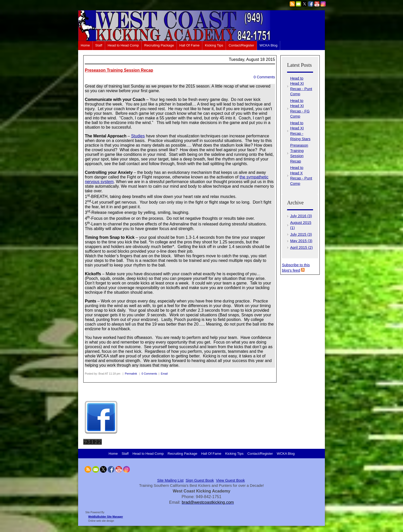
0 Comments (264, 77)
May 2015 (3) (301, 241)
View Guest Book (230, 480)
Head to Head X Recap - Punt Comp (301, 176)
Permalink (131, 374)
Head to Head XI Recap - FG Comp (300, 109)
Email (164, 374)
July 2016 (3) (301, 216)
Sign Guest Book (200, 480)
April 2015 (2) (301, 248)
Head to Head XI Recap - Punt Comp (301, 86)
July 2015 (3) (301, 234)
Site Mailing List (170, 480)
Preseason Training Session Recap (119, 70)
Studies (138, 136)
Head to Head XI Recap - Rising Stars (300, 131)
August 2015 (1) (301, 225)
